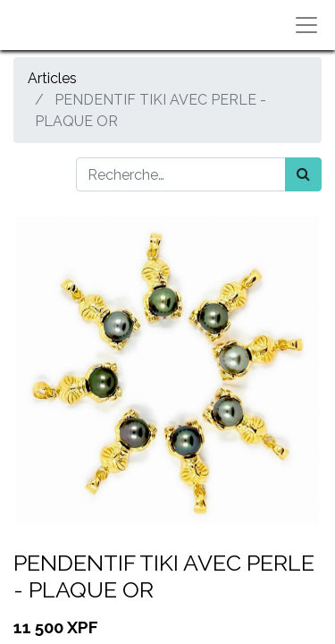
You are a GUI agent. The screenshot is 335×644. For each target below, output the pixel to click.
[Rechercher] (303, 174)
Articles (52, 78)
